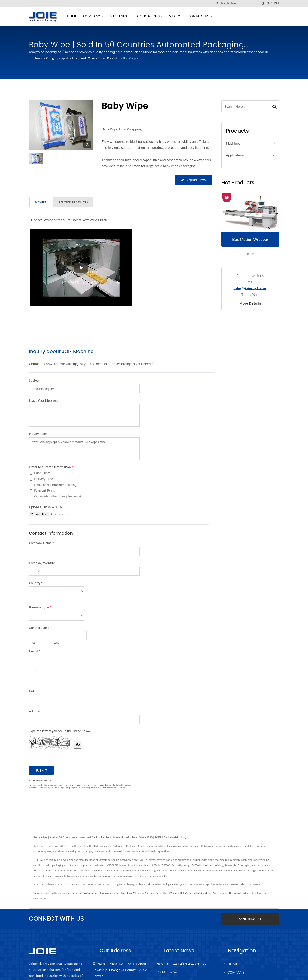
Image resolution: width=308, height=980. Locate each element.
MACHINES (120, 16)
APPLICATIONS (149, 16)
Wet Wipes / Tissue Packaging (100, 58)
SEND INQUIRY (250, 919)
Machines (233, 143)
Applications (69, 58)
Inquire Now (194, 180)
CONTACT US (200, 16)
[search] (217, 3)
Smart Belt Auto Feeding (214, 893)
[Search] (239, 3)
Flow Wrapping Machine (112, 893)
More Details (250, 303)
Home (39, 58)
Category (52, 58)
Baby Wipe (130, 58)
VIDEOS (175, 16)
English (273, 3)
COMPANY (93, 16)
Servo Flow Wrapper (167, 893)
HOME (72, 16)
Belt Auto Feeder (190, 893)
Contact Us (40, 898)
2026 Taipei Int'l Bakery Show (182, 964)
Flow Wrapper (90, 893)
